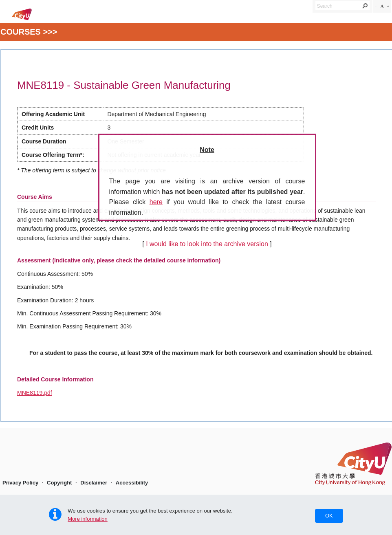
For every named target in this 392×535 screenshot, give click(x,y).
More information (88, 519)
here (156, 202)
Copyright (59, 483)
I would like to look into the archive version (207, 244)
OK (329, 516)
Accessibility (132, 483)
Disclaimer (94, 483)
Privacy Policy (20, 483)
